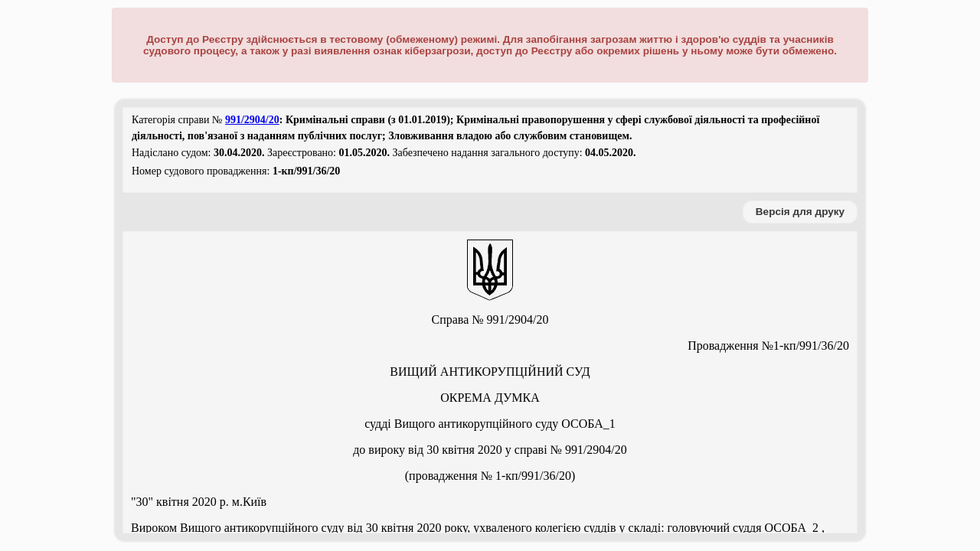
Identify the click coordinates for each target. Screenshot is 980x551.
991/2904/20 (252, 120)
